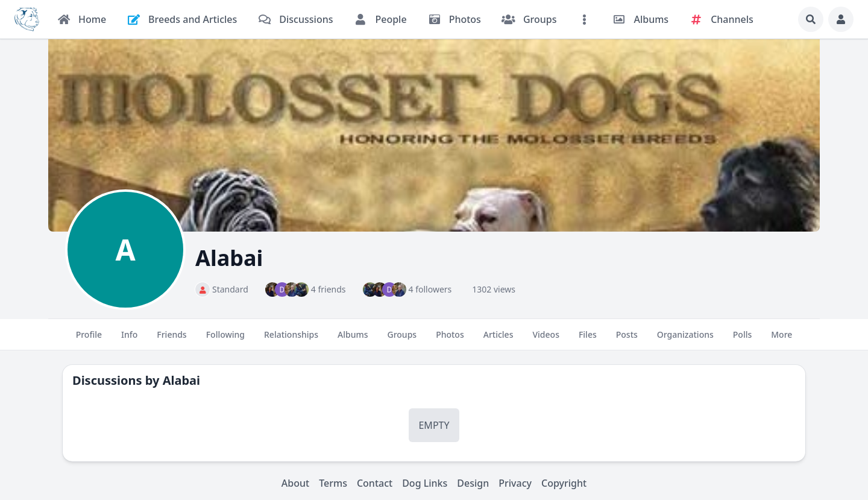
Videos (546, 340)
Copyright (564, 483)
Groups (402, 340)
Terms (333, 483)
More (782, 340)
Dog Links (425, 483)
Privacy (515, 483)
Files (588, 340)
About (295, 483)
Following (225, 340)
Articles (498, 340)
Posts (627, 340)
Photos (450, 340)
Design (473, 483)
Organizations (685, 340)
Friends (171, 340)
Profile (89, 340)
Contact (375, 483)
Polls (742, 340)
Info (129, 340)
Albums (353, 340)
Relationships (291, 340)
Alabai (181, 380)
